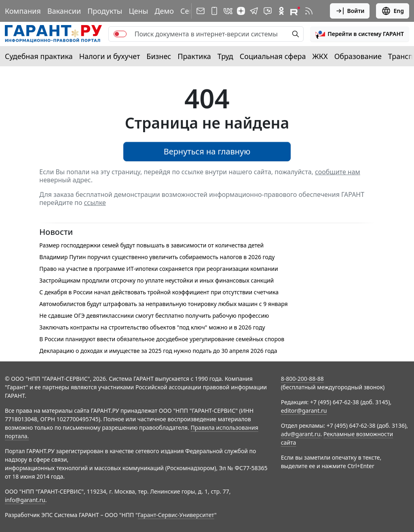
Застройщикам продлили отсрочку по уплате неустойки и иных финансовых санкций (156, 280)
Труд (225, 56)
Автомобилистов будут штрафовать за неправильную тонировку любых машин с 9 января (163, 304)
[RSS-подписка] (309, 11)
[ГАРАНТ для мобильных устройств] (214, 11)
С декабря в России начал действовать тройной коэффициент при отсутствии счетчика (159, 292)
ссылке (95, 203)
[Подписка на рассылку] (201, 11)
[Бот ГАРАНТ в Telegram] (268, 11)
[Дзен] (241, 11)
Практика (194, 56)
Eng (393, 11)
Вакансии (64, 11)
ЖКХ (320, 56)
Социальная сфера (273, 56)
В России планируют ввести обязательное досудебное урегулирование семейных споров (162, 339)
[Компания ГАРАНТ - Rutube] (295, 11)
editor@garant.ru (304, 411)
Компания (23, 11)
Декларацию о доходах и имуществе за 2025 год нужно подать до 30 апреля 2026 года (158, 351)
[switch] (120, 34)
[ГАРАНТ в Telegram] (254, 11)
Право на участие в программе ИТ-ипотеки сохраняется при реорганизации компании (158, 269)
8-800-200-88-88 (302, 379)
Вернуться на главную (207, 151)
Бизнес (159, 56)
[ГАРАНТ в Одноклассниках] (281, 11)
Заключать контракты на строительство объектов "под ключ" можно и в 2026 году (152, 327)
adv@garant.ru (301, 434)
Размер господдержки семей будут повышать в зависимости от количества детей (151, 245)
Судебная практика (39, 56)
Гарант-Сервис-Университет (176, 515)
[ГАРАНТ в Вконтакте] (228, 11)
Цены (138, 11)
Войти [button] (350, 11)
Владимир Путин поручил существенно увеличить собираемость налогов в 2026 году (157, 257)
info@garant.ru (25, 500)
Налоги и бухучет (110, 56)
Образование (358, 56)
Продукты (105, 11)
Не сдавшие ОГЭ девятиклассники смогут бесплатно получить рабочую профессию (154, 316)
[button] (360, 34)
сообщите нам (338, 172)
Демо (164, 11)
